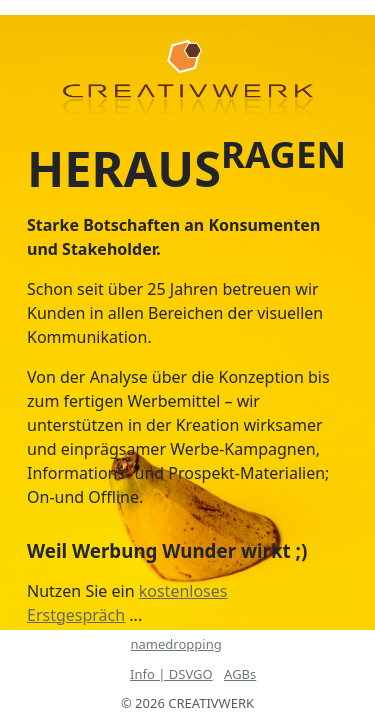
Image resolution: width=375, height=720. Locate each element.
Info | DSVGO (171, 674)
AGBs (240, 674)
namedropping (176, 644)
